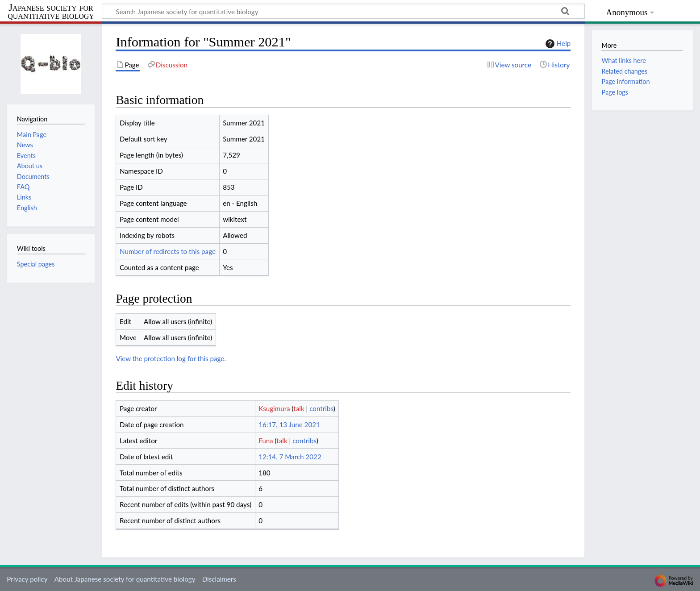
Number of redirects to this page (168, 251)
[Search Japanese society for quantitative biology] (343, 11)
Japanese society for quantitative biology (51, 12)
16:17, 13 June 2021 (289, 425)
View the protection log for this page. (171, 358)
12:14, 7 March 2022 (290, 457)
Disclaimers (219, 579)
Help (557, 44)
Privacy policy (27, 579)
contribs (321, 408)
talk (299, 408)
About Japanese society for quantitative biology (125, 579)
